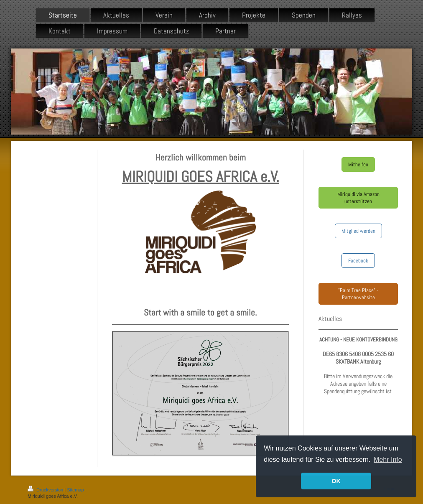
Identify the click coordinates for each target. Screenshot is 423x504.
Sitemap (75, 490)
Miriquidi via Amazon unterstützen (358, 198)
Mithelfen (358, 164)
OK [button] (336, 481)
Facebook (358, 261)
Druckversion (46, 490)
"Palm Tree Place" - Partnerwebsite (358, 294)
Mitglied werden (358, 231)
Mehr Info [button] (388, 459)
